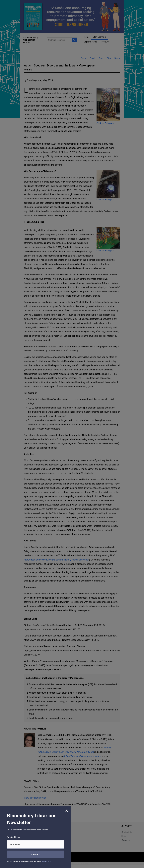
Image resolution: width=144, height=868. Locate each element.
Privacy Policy (47, 862)
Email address (13, 837)
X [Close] (67, 810)
